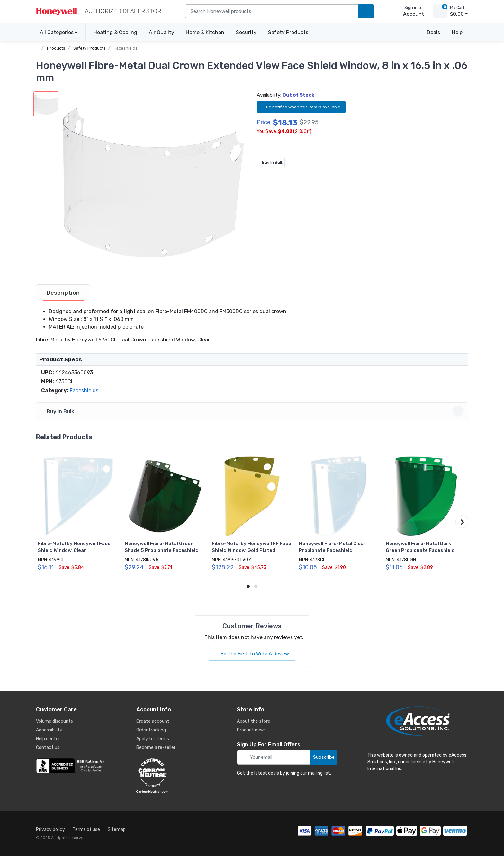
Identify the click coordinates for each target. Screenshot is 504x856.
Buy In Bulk (271, 162)
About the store (254, 721)
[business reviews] (71, 766)
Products (56, 48)
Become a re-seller (156, 747)
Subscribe (324, 757)
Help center (48, 739)
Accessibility (49, 730)
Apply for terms (153, 739)
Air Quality (162, 32)
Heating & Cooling (115, 32)
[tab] (63, 293)
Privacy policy (50, 829)
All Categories (55, 32)
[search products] (366, 11)
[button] (153, 182)
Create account (153, 721)
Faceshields (126, 48)
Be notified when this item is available (301, 107)
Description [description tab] (63, 293)
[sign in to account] (409, 11)
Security (246, 32)
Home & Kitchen (205, 32)
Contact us (48, 747)
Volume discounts (54, 721)
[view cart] (440, 11)
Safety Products (288, 32)
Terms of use (86, 829)
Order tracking (151, 730)
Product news (251, 730)
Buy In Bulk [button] (253, 411)
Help (457, 32)
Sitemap (117, 829)
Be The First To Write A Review (252, 654)
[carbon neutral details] (172, 776)
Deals (433, 32)
